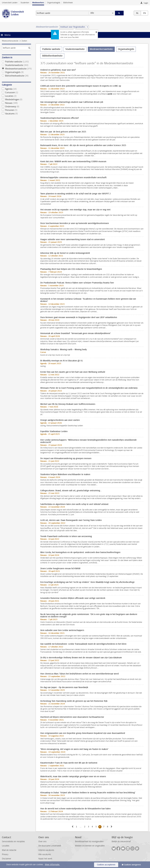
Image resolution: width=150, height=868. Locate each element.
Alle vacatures (45, 854)
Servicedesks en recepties (13, 842)
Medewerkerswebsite (10, 41)
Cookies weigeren (132, 865)
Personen (16, 110)
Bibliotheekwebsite (16, 76)
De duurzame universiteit (50, 846)
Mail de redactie (9, 850)
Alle (92, 13)
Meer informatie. (52, 865)
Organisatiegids (54, 3)
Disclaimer (7, 859)
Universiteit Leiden (10, 3)
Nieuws (16, 103)
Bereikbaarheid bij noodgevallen (89, 842)
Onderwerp (16, 107)
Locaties (16, 96)
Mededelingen (16, 100)
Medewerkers (38, 3)
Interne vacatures (46, 850)
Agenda (16, 89)
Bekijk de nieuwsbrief (121, 842)
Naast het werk (45, 859)
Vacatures (16, 114)
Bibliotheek (68, 3)
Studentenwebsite (16, 65)
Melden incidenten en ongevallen (90, 846)
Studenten (25, 3)
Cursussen (16, 92)
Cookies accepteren (106, 865)
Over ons (42, 842)
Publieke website (16, 62)
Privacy (5, 854)
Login (146, 3)
